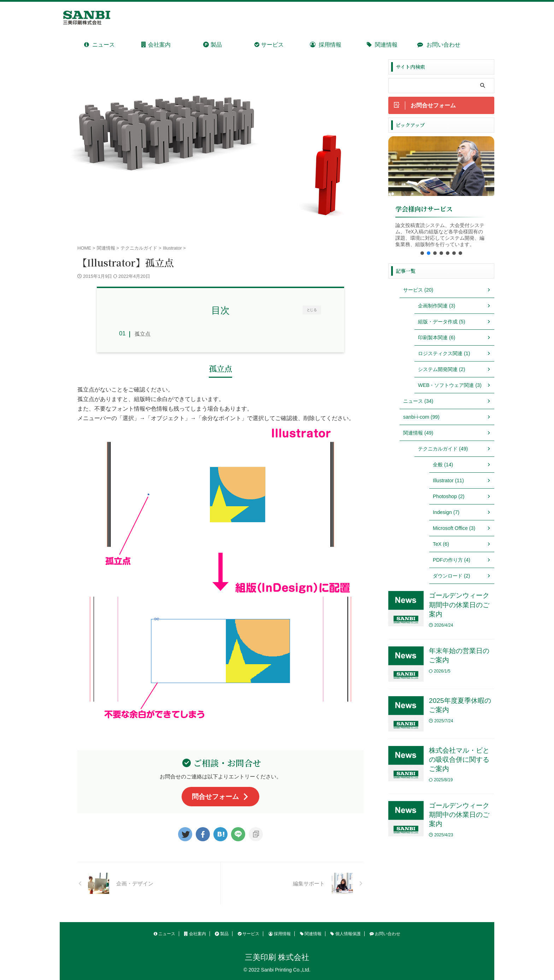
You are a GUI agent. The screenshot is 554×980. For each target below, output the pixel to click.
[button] (422, 253)
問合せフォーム (220, 797)
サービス (269, 45)
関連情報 (382, 45)
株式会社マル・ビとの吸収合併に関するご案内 (459, 760)
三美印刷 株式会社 (277, 957)
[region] (441, 198)
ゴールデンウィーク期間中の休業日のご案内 (459, 605)
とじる (312, 310)
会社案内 (156, 45)
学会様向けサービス (424, 209)
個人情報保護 (345, 934)
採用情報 (326, 45)
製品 (212, 45)
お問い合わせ (439, 45)
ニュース (99, 45)
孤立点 (143, 334)
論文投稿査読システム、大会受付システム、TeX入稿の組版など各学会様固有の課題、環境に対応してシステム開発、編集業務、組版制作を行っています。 (440, 235)
